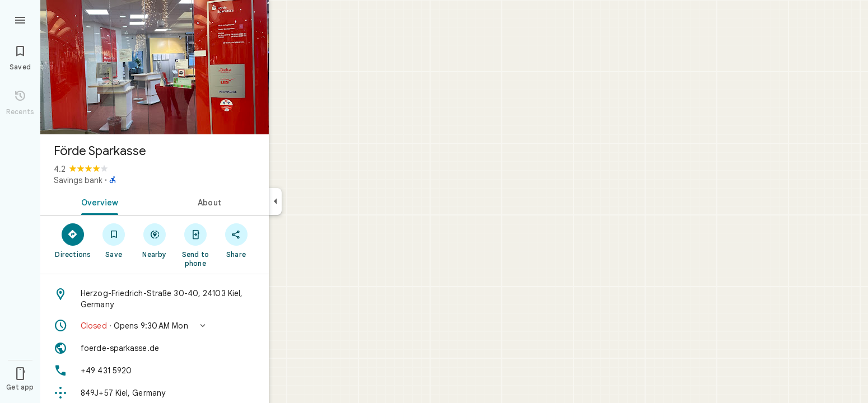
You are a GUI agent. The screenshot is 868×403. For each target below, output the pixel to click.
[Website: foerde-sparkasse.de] (155, 348)
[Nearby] (155, 240)
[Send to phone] (195, 245)
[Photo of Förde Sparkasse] (155, 67)
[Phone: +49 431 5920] (155, 371)
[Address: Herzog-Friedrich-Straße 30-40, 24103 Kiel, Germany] (155, 299)
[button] (155, 326)
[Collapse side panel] (275, 201)
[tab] (97, 201)
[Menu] (20, 19)
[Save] (114, 240)
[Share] (236, 240)
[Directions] (73, 240)
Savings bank (78, 180)
